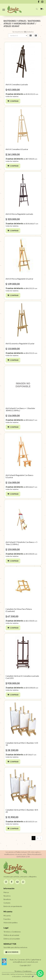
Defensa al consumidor (12, 939)
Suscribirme (12, 952)
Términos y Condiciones (12, 932)
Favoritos (7, 919)
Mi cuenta (7, 916)
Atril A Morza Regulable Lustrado (19, 214)
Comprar (14, 101)
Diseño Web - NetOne (9, 974)
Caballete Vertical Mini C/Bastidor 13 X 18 (22, 744)
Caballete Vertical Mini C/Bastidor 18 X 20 (22, 811)
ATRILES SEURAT (11, 26)
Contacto (7, 903)
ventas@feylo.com (19, 962)
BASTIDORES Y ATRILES (15, 21)
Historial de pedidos (11, 923)
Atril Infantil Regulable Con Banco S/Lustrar (19, 476)
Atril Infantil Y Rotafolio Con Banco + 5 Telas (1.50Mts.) (21, 543)
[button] (42, 8)
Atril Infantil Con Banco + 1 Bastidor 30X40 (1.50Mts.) (20, 409)
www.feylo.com (33, 962)
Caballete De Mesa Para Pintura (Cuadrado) (19, 610)
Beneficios (7, 899)
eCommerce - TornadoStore (25, 974)
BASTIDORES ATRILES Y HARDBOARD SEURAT (22, 22)
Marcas (6, 892)
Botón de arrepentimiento (13, 906)
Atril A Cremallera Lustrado (17, 84)
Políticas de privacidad (11, 935)
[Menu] (4, 9)
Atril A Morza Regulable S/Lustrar (19, 279)
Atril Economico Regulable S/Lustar (20, 343)
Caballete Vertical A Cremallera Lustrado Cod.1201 (22, 677)
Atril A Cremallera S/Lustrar (17, 149)
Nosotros (7, 896)
